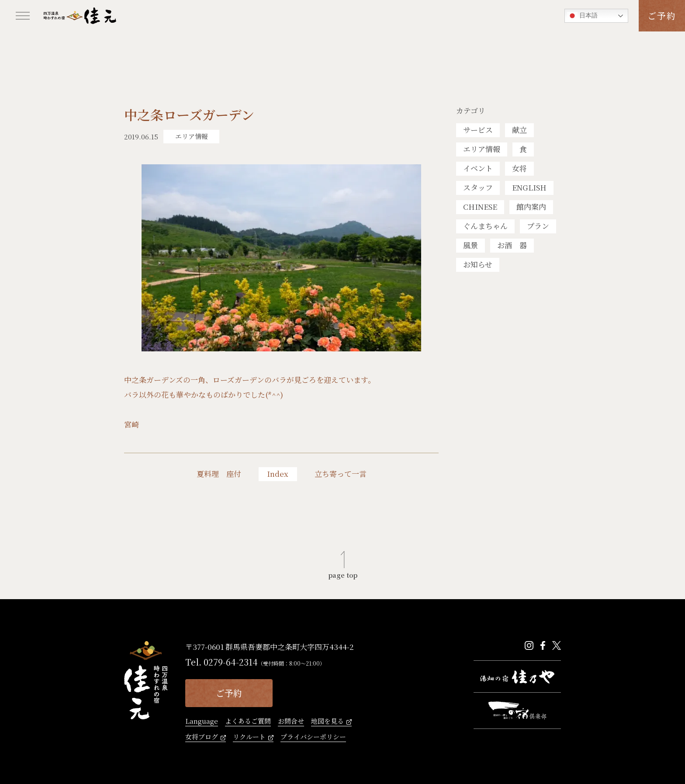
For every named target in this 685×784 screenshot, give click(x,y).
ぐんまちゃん (485, 226)
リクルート (249, 737)
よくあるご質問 (248, 722)
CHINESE (480, 206)
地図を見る (327, 722)
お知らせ (478, 264)
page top (343, 574)
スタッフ (478, 187)
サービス (478, 130)
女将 (519, 168)
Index (278, 474)
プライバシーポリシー (313, 737)
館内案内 (531, 206)
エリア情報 (482, 149)
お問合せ (291, 722)
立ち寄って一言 (341, 474)
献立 (519, 130)
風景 (471, 245)
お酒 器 (512, 245)
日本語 (582, 16)
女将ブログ (202, 737)
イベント (478, 168)
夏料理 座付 (219, 474)
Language (202, 722)
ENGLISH (529, 187)
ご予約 (662, 16)
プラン (538, 226)
